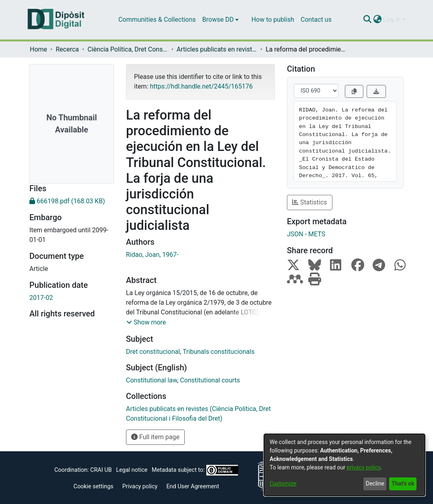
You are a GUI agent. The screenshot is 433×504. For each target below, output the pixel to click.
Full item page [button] (155, 437)
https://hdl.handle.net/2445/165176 (201, 86)
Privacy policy (140, 486)
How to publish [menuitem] (273, 20)
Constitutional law (152, 380)
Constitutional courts (210, 380)
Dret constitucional (153, 352)
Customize (283, 483)
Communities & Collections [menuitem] (157, 20)
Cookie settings (94, 486)
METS (317, 234)
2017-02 (41, 298)
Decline (375, 483)
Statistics (310, 202)
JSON (295, 234)
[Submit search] (367, 20)
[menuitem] (221, 20)
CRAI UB (101, 470)
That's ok (403, 483)
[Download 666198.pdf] (72, 201)
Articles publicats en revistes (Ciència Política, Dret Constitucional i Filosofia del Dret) (217, 49)
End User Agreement (193, 486)
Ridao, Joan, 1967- (152, 255)
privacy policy (363, 467)
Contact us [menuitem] (316, 20)
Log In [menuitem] (392, 20)
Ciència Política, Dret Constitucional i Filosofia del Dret (128, 49)
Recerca (67, 49)
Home (38, 49)
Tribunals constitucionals (219, 352)
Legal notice (132, 470)
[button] (146, 322)
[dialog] (344, 465)
